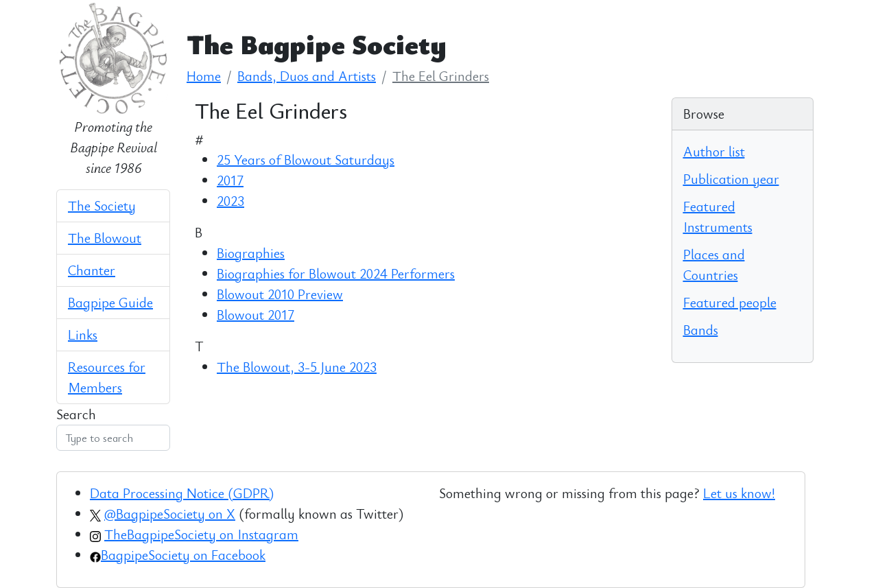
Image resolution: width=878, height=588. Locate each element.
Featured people (730, 302)
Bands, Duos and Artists (307, 76)
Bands (701, 330)
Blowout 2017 (256, 315)
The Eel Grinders (441, 76)
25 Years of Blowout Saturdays (306, 160)
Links (83, 334)
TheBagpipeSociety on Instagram (201, 534)
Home (204, 76)
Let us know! (739, 493)
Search (76, 414)
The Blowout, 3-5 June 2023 (297, 367)
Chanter (92, 270)
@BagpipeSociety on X (170, 514)
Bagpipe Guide (110, 302)
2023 (230, 201)
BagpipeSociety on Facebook (183, 555)
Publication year (731, 179)
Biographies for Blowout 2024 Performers (336, 273)
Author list (714, 151)
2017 (230, 180)
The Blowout (105, 238)
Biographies (251, 253)
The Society (102, 205)
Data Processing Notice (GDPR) (182, 493)
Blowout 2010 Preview (280, 294)
